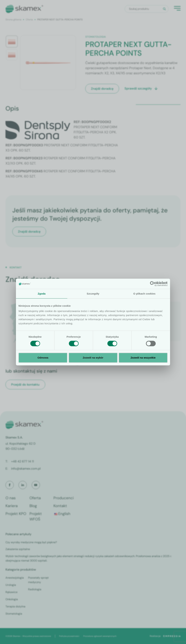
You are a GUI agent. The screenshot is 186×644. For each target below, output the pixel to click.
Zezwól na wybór (93, 358)
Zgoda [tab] (42, 294)
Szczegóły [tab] (93, 294)
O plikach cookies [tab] (144, 294)
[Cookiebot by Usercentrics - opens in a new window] (153, 284)
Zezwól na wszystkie (143, 358)
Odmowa (43, 358)
